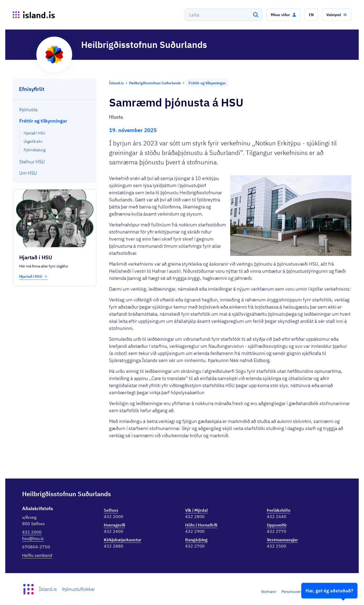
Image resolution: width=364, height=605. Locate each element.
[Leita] (256, 15)
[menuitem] (55, 109)
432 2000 (32, 532)
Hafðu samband (37, 555)
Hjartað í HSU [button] (33, 276)
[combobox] (223, 15)
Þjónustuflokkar (78, 589)
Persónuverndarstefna (300, 592)
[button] (284, 15)
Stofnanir (269, 592)
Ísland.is (48, 589)
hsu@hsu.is (33, 538)
